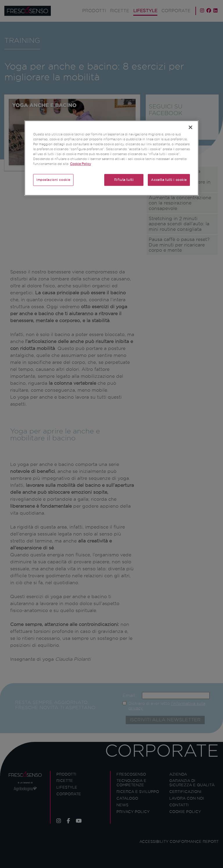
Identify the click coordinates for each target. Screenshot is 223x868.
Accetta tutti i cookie (169, 180)
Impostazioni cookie (53, 180)
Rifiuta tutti (124, 180)
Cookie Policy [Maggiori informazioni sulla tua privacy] (80, 164)
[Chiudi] (190, 127)
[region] (111, 158)
